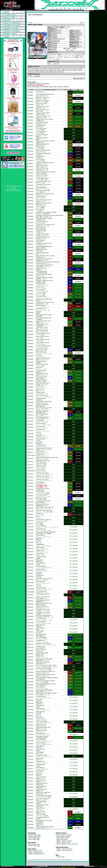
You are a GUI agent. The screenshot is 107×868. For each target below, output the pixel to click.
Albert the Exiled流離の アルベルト (41, 812)
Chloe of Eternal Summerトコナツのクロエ (43, 343)
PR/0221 (31, 781)
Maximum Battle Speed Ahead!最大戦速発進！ (44, 821)
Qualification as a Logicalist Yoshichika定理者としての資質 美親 (46, 213)
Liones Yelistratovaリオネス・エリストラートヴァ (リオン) (47, 527)
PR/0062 (31, 291)
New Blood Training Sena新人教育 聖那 (43, 489)
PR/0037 (31, 213)
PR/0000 (31, 92)
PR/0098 (31, 403)
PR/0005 (31, 108)
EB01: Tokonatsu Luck (35, 851)
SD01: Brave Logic (34, 844)
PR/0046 (31, 241)
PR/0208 (31, 741)
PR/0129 (31, 505)
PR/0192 (31, 691)
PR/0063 (31, 294)
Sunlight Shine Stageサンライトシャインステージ (44, 756)
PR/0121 (31, 480)
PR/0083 (31, 356)
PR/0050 (31, 254)
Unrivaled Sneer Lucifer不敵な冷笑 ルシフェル (42, 170)
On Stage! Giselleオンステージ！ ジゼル (42, 284)
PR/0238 (31, 828)
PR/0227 (31, 797)
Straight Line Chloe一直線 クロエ (41, 232)
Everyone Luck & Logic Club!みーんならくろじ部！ (44, 520)
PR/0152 (31, 570)
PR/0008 (31, 117)
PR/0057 (31, 275)
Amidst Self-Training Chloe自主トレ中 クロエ (43, 151)
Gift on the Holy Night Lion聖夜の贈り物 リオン (43, 663)
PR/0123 (31, 486)
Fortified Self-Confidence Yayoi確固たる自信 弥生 (44, 604)
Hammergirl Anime (13, 42)
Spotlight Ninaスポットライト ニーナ (42, 657)
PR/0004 (31, 105)
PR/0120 (31, 477)
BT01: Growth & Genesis (64, 835)
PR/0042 (31, 229)
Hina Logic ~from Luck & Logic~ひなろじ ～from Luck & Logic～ (45, 511)
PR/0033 (31, 201)
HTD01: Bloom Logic (35, 835)
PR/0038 (31, 216)
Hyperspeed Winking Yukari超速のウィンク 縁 (43, 728)
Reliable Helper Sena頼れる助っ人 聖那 (42, 381)
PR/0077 (31, 337)
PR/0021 (31, 164)
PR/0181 (31, 657)
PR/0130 (31, 508)
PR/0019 (31, 157)
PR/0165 (31, 613)
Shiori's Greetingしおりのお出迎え (41, 160)
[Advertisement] (50, 19)
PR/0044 (31, 235)
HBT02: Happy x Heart (63, 842)
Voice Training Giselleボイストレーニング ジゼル (43, 496)
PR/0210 (31, 747)
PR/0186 (31, 672)
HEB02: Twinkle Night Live (36, 854)
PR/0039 (31, 219)
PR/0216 (31, 765)
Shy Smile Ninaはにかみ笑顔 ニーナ (41, 483)
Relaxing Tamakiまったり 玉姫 (40, 148)
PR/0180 (31, 654)
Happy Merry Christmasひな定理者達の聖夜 (42, 737)
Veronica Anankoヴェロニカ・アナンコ (42, 427)
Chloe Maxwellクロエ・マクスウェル (42, 421)
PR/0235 (31, 821)
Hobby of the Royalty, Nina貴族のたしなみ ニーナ (43, 359)
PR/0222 (31, 784)
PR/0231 (31, 809)
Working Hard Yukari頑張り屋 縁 (41, 250)
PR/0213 (31, 756)
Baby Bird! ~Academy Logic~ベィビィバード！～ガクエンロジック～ (47, 644)
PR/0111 (31, 443)
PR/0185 (31, 669)
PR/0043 (31, 232)
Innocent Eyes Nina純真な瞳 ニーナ (41, 371)
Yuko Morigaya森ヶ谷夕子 (40, 632)
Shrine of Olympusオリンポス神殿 (41, 207)
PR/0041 (31, 226)
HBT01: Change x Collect (64, 841)
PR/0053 (31, 263)
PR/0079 (31, 344)
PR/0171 (31, 632)
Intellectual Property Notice (68, 867)
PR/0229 (31, 803)
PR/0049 (31, 250)
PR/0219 (31, 775)
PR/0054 (31, 266)
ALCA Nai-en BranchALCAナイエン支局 (41, 465)
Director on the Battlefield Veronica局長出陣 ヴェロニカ (45, 163)
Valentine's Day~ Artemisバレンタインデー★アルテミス (44, 477)
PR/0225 (31, 793)
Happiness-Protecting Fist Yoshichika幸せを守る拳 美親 (46, 173)
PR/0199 (31, 713)
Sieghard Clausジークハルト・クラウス (43, 551)
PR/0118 (31, 468)
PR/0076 (31, 334)
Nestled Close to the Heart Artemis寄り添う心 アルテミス (45, 194)
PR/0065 (31, 300)
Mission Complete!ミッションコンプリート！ (43, 306)
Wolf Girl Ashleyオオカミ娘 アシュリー (42, 393)
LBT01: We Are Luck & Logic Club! (67, 844)
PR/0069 (31, 313)
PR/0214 (31, 759)
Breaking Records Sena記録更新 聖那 (42, 325)
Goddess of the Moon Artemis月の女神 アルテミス (44, 244)
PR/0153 (31, 573)
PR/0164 (31, 610)
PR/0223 (31, 787)
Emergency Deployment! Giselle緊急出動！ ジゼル (44, 278)
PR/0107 (31, 431)
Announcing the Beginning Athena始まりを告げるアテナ (45, 95)
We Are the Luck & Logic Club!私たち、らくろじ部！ (44, 409)
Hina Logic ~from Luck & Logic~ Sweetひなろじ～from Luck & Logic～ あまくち (47, 666)
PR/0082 (31, 353)
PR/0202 (31, 722)
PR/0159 (31, 595)
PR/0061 (31, 288)
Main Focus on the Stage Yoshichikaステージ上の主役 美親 (45, 682)
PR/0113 (31, 449)
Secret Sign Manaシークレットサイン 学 (42, 291)
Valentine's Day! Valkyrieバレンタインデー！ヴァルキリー (45, 474)
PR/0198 (31, 710)
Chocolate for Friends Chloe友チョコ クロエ (43, 185)
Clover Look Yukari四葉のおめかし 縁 (41, 725)
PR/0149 (31, 561)
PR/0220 (31, 778)
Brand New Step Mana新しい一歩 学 (42, 415)
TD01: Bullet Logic (34, 838)
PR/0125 (31, 493)
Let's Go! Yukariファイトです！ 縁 (41, 288)
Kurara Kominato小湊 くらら (40, 809)
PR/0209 (31, 744)
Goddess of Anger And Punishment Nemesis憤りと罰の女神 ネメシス (48, 263)
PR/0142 (31, 539)
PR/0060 (31, 285)
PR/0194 (31, 697)
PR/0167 (31, 620)
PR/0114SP (31, 455)
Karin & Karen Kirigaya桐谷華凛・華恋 (42, 654)
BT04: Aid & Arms (62, 839)
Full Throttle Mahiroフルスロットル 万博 (41, 638)
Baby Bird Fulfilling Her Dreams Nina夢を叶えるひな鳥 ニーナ (46, 675)
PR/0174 (31, 641)
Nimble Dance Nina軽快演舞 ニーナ (41, 362)
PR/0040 (31, 223)
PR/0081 (31, 350)
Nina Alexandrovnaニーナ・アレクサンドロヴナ (44, 424)
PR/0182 (31, 660)
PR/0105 (31, 424)
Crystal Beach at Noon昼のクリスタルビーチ (42, 328)
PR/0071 (31, 319)
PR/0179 (31, 651)
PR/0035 (31, 207)
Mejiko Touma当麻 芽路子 (40, 561)
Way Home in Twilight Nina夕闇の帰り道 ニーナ (43, 793)
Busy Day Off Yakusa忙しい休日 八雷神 (42, 499)
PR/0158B (31, 592)
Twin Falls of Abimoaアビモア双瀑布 (41, 129)
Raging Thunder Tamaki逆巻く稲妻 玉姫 (42, 406)
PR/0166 (31, 616)
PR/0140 (31, 533)
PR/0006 (31, 111)
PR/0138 (31, 527)
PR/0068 (31, 309)
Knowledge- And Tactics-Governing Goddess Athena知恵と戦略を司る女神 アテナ (50, 216)
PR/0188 (31, 679)
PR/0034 (31, 204)
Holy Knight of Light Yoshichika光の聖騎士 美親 (44, 219)
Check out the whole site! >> (13, 132)
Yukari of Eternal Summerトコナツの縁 (43, 340)
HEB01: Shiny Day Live (36, 852)
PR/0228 (31, 800)
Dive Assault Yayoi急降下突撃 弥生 (41, 635)
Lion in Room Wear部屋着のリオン (41, 778)
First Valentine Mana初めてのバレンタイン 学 (43, 188)
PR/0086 (31, 365)
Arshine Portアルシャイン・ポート (42, 368)
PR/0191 (31, 688)
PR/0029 (31, 188)
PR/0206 (31, 734)
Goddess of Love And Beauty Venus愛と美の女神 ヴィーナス (45, 225)
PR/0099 (31, 406)
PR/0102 (31, 415)
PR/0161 (31, 601)
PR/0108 (31, 434)
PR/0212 (31, 753)
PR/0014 (31, 142)
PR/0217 (31, 769)
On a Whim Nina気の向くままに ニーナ (42, 452)
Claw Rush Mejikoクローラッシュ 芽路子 (42, 815)
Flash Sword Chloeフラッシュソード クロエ (43, 297)
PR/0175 (31, 644)
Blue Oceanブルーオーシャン (41, 356)
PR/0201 (31, 719)
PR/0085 (31, 362)
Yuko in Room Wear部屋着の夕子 (41, 790)
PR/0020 (31, 160)
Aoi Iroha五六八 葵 (39, 433)
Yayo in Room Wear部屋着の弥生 (41, 787)
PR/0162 (31, 604)
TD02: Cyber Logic (34, 839)
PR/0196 (31, 703)
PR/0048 (31, 247)
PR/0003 (31, 101)
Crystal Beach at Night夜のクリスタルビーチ (42, 331)
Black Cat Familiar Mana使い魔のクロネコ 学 (42, 384)
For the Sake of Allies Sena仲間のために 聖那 (43, 117)
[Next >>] (82, 23)
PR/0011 (31, 126)
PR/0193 (31, 694)
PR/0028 (31, 185)
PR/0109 (31, 437)
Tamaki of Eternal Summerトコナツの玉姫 (43, 334)
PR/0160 (31, 598)
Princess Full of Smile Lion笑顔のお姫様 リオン (43, 598)
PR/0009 (31, 120)
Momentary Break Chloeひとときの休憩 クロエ (42, 418)
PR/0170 (31, 629)
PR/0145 (31, 548)
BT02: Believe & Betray (64, 836)
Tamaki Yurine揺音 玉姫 (40, 576)
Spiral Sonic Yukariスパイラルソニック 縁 (43, 309)
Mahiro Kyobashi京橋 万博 (40, 713)
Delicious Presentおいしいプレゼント (41, 468)
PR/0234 (31, 818)
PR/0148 (31, 558)
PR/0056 (31, 272)
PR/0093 (31, 387)
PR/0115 (31, 458)
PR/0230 (31, 806)
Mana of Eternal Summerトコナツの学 (43, 337)
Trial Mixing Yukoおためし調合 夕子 (41, 647)
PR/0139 (31, 530)
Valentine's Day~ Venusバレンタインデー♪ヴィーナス (44, 480)
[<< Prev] (30, 23)
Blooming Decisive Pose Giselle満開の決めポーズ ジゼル (44, 660)
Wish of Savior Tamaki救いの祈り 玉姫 (42, 222)
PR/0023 (31, 170)
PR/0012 (31, 129)
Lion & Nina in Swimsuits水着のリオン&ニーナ (43, 799)
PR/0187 (31, 675)
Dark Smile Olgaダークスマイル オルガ (42, 688)
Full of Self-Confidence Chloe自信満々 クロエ (44, 201)
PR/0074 (31, 328)
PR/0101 (31, 412)
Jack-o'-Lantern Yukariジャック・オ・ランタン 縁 (43, 396)
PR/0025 (31, 176)
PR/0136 (31, 521)
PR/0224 (31, 790)
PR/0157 (31, 586)
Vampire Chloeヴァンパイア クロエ (41, 387)
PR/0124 (31, 489)
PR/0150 (31, 564)
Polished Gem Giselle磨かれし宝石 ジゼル (42, 350)
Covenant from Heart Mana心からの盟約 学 (43, 191)
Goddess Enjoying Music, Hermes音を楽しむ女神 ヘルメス (45, 827)
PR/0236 (31, 824)
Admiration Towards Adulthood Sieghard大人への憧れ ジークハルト (46, 694)
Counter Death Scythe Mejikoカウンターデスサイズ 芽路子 (44, 796)
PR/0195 (31, 700)
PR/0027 (31, 182)
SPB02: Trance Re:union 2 (65, 850)
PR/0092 (31, 384)
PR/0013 (31, 136)
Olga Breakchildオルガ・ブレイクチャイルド (44, 545)
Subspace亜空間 (39, 312)
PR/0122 (31, 483)
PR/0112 (31, 446)
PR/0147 (31, 555)
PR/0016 (31, 148)
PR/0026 (31, 179)
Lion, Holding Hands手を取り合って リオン (42, 592)
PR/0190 (31, 685)
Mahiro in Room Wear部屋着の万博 (42, 784)
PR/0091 (31, 381)
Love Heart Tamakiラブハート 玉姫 (41, 294)
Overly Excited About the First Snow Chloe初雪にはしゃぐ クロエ (47, 458)
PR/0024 (31, 173)
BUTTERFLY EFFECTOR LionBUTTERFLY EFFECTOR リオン (45, 616)
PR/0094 (31, 390)
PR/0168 (31, 623)
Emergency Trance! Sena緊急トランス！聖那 (43, 98)
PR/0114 (31, 452)
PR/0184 (31, 666)
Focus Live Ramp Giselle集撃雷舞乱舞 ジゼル (43, 505)
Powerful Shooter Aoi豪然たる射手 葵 (42, 378)
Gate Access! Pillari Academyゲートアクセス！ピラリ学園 (44, 669)
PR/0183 (31, 663)
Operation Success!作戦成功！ (41, 269)
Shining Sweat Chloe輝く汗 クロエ (41, 731)
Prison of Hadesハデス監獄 (40, 210)
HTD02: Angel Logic (34, 836)
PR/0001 (31, 95)
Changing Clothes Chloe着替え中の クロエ (42, 108)
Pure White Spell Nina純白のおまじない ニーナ (43, 607)
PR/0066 (31, 303)
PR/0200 (31, 716)
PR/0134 (31, 514)
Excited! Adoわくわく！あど (40, 514)
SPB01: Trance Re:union (64, 849)
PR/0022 (31, 167)
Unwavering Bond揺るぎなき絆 (41, 126)
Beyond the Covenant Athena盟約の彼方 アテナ (44, 204)
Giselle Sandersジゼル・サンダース (41, 555)
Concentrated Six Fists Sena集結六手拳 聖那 (43, 502)
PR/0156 (31, 583)
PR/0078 (31, 340)
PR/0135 (31, 517)
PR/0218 (31, 772)
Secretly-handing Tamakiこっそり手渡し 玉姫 (42, 179)
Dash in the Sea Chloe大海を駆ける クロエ (42, 123)
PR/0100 (31, 409)
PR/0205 (31, 731)
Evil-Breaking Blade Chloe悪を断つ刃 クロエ (43, 238)
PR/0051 (31, 257)
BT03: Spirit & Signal (63, 838)
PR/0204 (31, 728)
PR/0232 (31, 812)
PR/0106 (31, 427)
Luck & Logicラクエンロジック (41, 92)
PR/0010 (31, 123)
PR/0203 (31, 725)
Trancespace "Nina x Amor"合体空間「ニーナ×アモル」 (43, 610)
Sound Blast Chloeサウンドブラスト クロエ (43, 734)
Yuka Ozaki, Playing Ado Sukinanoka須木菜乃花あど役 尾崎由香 (46, 533)
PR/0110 (31, 440)
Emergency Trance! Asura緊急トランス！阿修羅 (43, 101)
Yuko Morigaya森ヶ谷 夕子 (40, 753)
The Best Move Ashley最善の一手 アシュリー (42, 374)
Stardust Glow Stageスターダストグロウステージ (44, 722)
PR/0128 (31, 502)
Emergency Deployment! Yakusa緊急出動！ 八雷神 (45, 281)
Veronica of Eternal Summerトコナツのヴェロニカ (43, 347)
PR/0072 (31, 322)
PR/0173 (31, 638)
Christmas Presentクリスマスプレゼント (42, 446)
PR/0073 (31, 325)
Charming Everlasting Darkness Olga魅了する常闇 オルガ (46, 685)
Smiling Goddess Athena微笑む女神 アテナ (42, 145)
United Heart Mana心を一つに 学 (41, 198)
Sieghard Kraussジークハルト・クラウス (43, 437)
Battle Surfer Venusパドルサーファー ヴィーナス (44, 353)
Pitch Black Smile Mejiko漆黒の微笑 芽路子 (42, 412)
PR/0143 (31, 542)
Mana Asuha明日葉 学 (39, 539)
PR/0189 (31, 682)
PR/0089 (31, 375)
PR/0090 (31, 378)
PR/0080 (31, 347)
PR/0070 (31, 316)
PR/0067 (31, 306)
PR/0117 (31, 465)
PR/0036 (31, 210)
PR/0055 (31, 269)
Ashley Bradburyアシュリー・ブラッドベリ (43, 430)
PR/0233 (31, 815)
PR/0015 (31, 145)
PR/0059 (31, 282)
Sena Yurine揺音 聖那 (39, 443)
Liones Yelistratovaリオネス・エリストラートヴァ (44, 589)
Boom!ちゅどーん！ (40, 517)
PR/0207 (31, 738)
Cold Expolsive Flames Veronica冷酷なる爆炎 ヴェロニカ (44, 266)
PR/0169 (31, 626)
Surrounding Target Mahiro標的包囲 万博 (43, 601)
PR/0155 (31, 580)
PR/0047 (31, 244)
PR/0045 (31, 238)
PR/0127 (31, 499)
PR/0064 (31, 297)
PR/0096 (31, 396)
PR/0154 (31, 576)
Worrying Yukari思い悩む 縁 (40, 157)
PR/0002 (31, 98)
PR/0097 (31, 399)
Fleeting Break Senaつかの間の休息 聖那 (41, 272)
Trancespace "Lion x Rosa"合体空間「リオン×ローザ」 (43, 613)
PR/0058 (31, 278)
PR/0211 (31, 750)
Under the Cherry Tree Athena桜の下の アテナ (44, 275)
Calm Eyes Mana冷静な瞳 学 (41, 241)
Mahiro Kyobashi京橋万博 (40, 626)
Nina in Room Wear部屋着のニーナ (41, 781)
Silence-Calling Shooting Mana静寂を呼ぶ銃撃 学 (44, 247)
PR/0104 (31, 421)
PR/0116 (31, 462)
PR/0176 (31, 648)
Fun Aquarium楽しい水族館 (40, 523)
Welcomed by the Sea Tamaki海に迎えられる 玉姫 (44, 402)
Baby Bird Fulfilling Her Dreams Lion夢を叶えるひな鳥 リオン (45, 672)
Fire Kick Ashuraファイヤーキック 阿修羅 (43, 492)
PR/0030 (31, 191)
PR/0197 (31, 706)
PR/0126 (31, 496)
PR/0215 (31, 762)
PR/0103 (31, 418)
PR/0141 (31, 536)
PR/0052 (31, 260)
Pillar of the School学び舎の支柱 (41, 650)
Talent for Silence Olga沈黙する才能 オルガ (42, 167)
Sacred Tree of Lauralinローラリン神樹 (42, 365)
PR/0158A (31, 589)
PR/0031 (31, 195)
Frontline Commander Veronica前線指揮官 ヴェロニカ (44, 260)
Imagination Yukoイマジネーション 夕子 (42, 641)
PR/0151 (31, 567)
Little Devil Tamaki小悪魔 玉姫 (41, 399)
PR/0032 (31, 198)
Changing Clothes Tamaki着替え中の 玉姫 (43, 114)
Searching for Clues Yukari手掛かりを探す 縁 (43, 461)
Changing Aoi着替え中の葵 (40, 824)
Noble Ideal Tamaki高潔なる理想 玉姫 (41, 229)
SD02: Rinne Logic (34, 846)
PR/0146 (31, 552)
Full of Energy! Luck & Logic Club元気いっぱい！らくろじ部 (45, 508)
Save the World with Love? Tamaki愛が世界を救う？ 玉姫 (45, 303)
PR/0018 (31, 154)
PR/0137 (31, 524)
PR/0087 (31, 368)
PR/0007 (31, 114)
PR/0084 (31, 359)
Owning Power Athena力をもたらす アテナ (42, 176)
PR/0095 (31, 393)
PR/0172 (31, 635)
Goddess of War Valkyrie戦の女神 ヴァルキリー (42, 235)
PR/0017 (31, 151)
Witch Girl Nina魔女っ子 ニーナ (40, 390)
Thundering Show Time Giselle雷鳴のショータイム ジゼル (44, 449)
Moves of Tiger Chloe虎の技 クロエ (42, 104)
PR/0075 (31, 331)
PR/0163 (31, 607)
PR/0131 (31, 511)
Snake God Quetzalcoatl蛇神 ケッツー (42, 253)
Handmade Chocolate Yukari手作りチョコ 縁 (44, 182)
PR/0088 (31, 372)
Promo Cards (61, 857)
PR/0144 (31, 545)
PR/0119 (31, 474)
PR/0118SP (31, 471)
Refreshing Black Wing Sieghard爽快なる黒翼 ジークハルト (45, 691)
